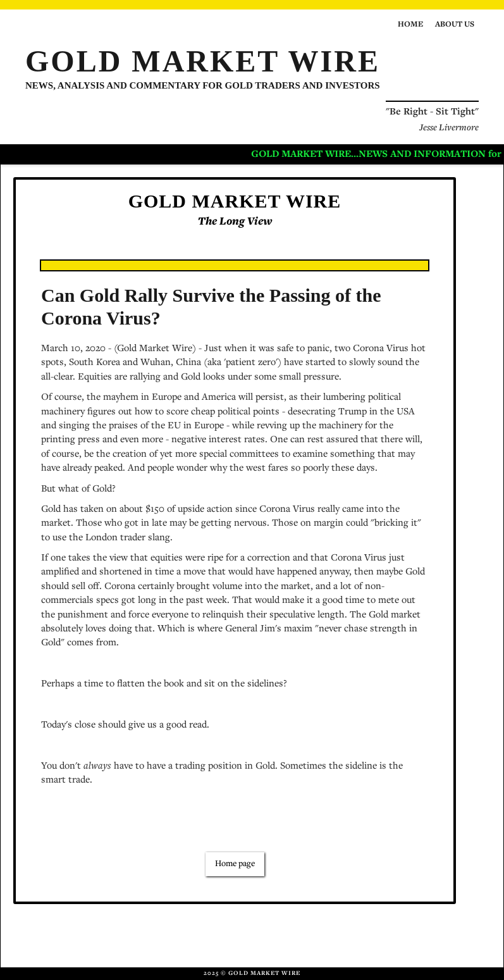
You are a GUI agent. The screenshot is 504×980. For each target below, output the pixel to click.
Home (410, 25)
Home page (235, 864)
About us (455, 25)
